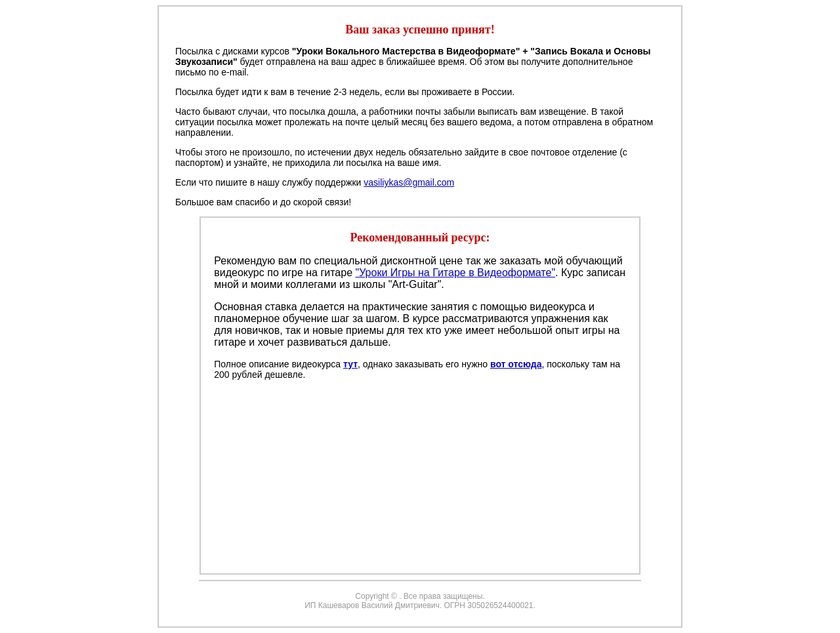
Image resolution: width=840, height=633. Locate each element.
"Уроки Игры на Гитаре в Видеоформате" (455, 273)
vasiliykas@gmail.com (409, 182)
